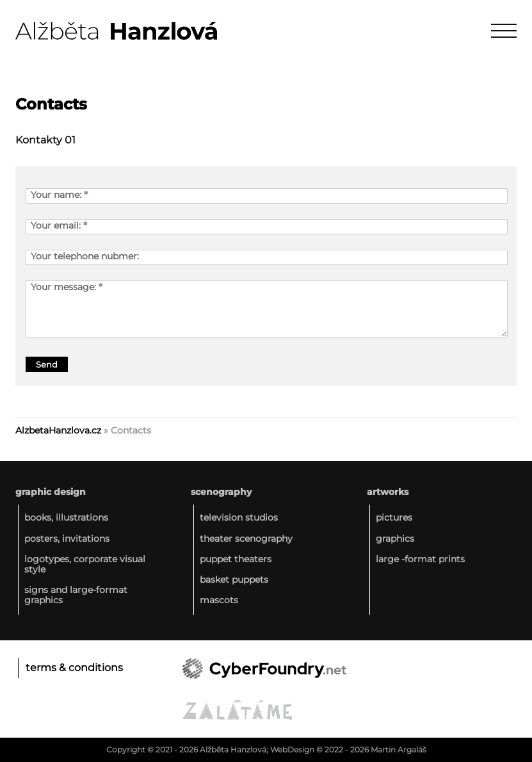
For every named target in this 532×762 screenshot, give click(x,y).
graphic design (51, 492)
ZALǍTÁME (237, 709)
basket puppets (234, 580)
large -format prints (420, 559)
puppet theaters (236, 559)
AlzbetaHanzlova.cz (58, 430)
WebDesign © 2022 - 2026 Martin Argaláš (348, 750)
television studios (239, 517)
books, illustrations (66, 517)
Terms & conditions (74, 668)
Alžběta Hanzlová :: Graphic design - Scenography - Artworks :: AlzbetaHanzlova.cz (116, 31)
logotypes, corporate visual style (85, 564)
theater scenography (246, 539)
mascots (219, 600)
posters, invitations (67, 539)
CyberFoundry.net (264, 669)
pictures (394, 517)
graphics (395, 539)
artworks (388, 492)
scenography (221, 492)
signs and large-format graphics (76, 595)
